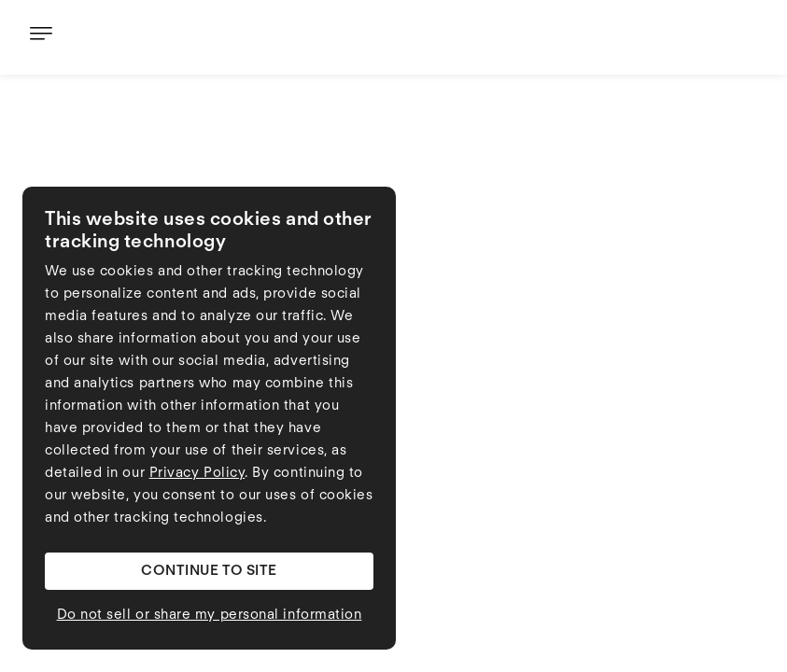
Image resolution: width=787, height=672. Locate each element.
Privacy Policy (197, 474)
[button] (209, 571)
